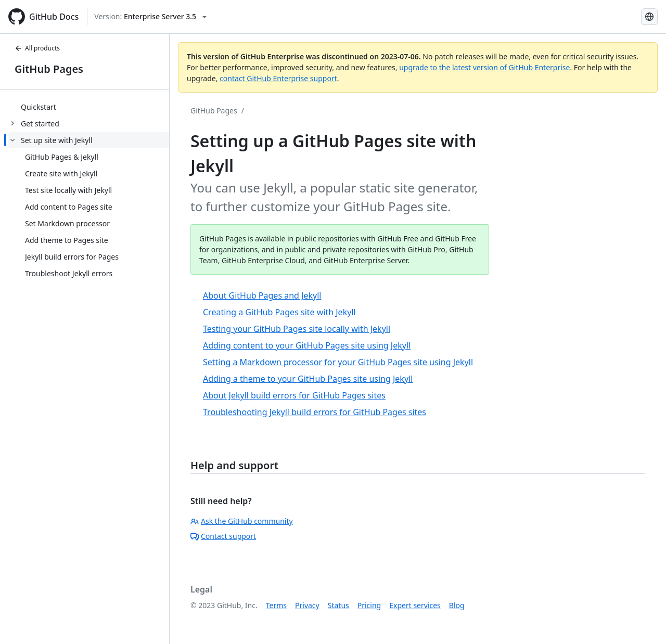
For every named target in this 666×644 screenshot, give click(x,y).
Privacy (307, 605)
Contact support (223, 536)
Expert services (415, 605)
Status (338, 605)
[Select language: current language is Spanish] (649, 17)
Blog (457, 605)
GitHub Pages (49, 69)
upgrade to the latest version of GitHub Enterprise (484, 67)
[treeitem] (89, 107)
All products (37, 48)
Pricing (369, 605)
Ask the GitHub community (242, 521)
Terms (276, 605)
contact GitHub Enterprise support (278, 78)
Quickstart (39, 107)
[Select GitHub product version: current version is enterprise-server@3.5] (150, 17)
